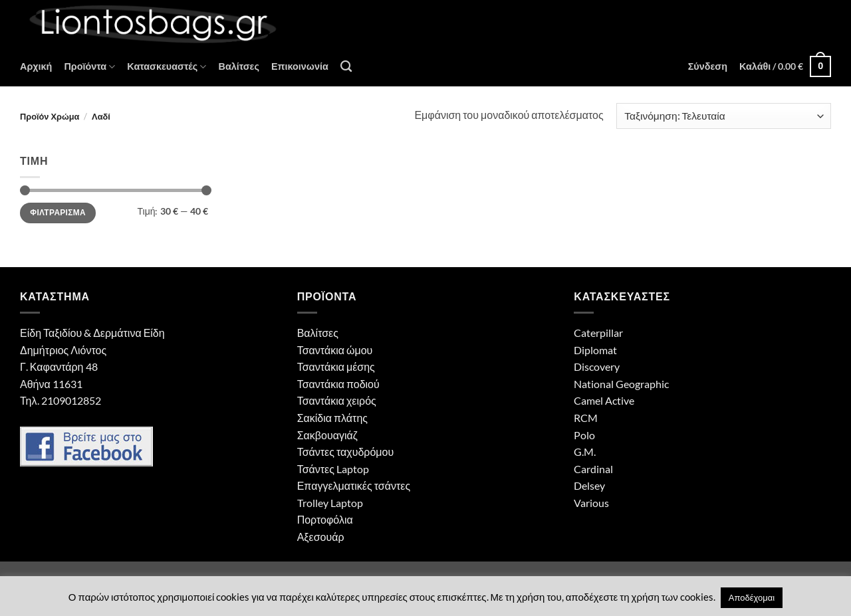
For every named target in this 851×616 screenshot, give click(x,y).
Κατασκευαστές (167, 67)
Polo (584, 435)
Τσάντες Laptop (333, 469)
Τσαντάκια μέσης (336, 366)
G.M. (585, 452)
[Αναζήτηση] (346, 67)
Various (591, 503)
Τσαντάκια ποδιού (338, 384)
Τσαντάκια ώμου (335, 350)
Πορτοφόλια (325, 519)
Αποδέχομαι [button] (752, 597)
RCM (586, 418)
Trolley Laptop (330, 503)
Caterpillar (598, 333)
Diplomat (595, 350)
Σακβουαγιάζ (327, 435)
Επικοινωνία (300, 66)
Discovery (597, 366)
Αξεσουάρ (321, 537)
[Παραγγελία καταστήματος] (724, 116)
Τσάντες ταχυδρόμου (346, 452)
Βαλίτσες (238, 66)
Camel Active (604, 400)
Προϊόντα (89, 67)
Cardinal (593, 469)
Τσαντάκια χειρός (337, 400)
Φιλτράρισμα (58, 212)
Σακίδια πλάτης (332, 418)
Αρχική (36, 66)
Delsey (589, 485)
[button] (708, 66)
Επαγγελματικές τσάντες (354, 485)
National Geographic (621, 384)
